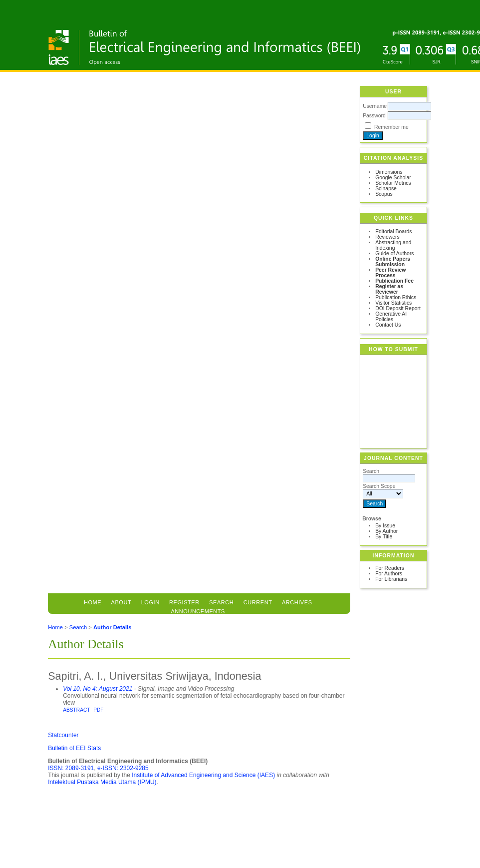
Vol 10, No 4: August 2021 (98, 689)
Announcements (198, 611)
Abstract (76, 710)
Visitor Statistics (393, 303)
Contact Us (388, 325)
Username (375, 106)
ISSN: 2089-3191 (71, 768)
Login (150, 602)
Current (258, 602)
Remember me (391, 127)
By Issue (385, 526)
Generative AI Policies (391, 317)
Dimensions (389, 172)
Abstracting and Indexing (393, 245)
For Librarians (391, 579)
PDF (98, 710)
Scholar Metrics (393, 183)
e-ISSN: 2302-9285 (123, 768)
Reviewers (387, 237)
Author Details (112, 627)
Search (78, 627)
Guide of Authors (394, 253)
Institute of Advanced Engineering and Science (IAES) (203, 775)
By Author (386, 531)
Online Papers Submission (393, 262)
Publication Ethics (396, 297)
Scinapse (386, 189)
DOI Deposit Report (398, 308)
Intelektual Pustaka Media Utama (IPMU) (102, 782)
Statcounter (63, 735)
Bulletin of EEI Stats (74, 748)
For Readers (390, 568)
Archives (297, 602)
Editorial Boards (393, 231)
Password (374, 116)
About (121, 602)
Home (93, 602)
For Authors (389, 574)
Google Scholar (393, 178)
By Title (384, 537)
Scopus (384, 194)
